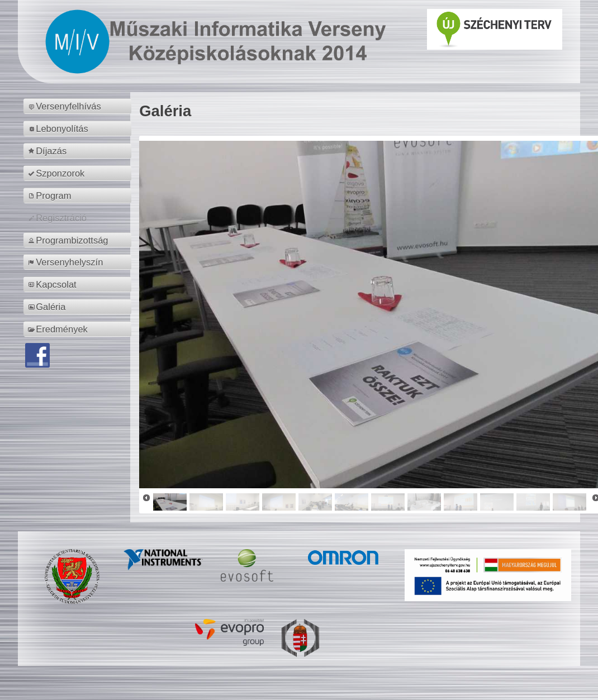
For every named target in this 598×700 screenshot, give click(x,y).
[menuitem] (79, 106)
